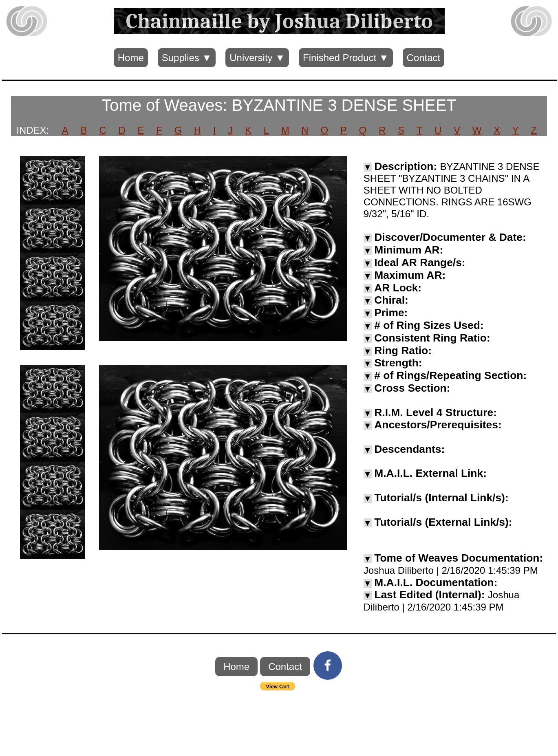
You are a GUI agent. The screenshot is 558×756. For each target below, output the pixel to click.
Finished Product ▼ (346, 58)
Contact (424, 58)
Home (131, 58)
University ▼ (257, 58)
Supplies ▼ (187, 58)
